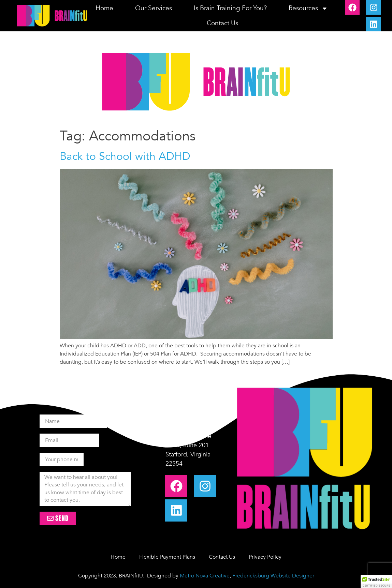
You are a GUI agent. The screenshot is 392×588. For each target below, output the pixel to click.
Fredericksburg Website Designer (273, 576)
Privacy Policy (265, 557)
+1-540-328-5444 (190, 418)
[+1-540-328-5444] (156, 416)
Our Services (154, 8)
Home (104, 8)
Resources (308, 8)
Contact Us (222, 23)
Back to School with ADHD (125, 156)
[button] (376, 582)
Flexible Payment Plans (167, 557)
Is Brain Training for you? (230, 8)
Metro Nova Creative (205, 576)
